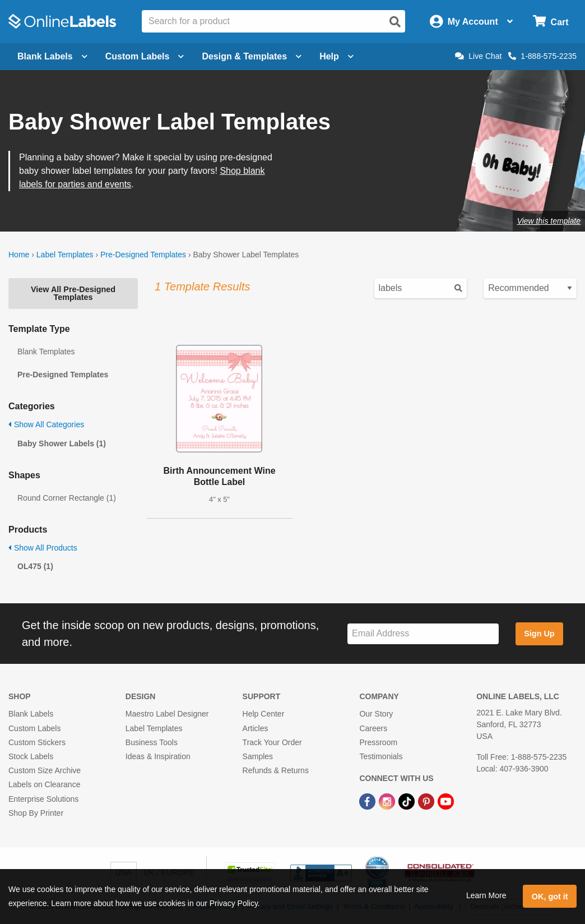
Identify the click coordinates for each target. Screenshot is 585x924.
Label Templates (65, 255)
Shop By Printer (36, 813)
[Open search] (395, 22)
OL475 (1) (35, 566)
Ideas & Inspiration (158, 756)
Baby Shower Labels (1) (62, 443)
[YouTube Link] (446, 801)
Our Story (376, 714)
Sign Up (539, 634)
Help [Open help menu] (336, 56)
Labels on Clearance (44, 784)
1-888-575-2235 (542, 56)
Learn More (486, 895)
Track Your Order (272, 742)
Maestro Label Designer (167, 714)
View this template (549, 221)
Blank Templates (46, 352)
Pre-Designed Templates (143, 255)
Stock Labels (31, 756)
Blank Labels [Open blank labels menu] (52, 56)
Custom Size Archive (45, 770)
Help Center (264, 714)
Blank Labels (31, 714)
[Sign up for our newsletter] (423, 634)
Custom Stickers (37, 742)
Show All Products (43, 548)
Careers (373, 728)
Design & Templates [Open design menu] (252, 56)
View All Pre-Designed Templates (73, 293)
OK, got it (550, 897)
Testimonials (381, 756)
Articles (256, 728)
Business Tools (152, 742)
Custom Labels (34, 728)
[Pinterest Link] (427, 801)
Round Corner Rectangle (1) (67, 498)
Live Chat (478, 56)
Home (19, 255)
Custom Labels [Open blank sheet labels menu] (145, 56)
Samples (258, 756)
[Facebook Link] (368, 801)
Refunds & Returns (276, 770)
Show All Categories (46, 424)
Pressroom (378, 742)
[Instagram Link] (388, 801)
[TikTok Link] (408, 801)
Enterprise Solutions (43, 799)
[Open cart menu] (551, 22)
